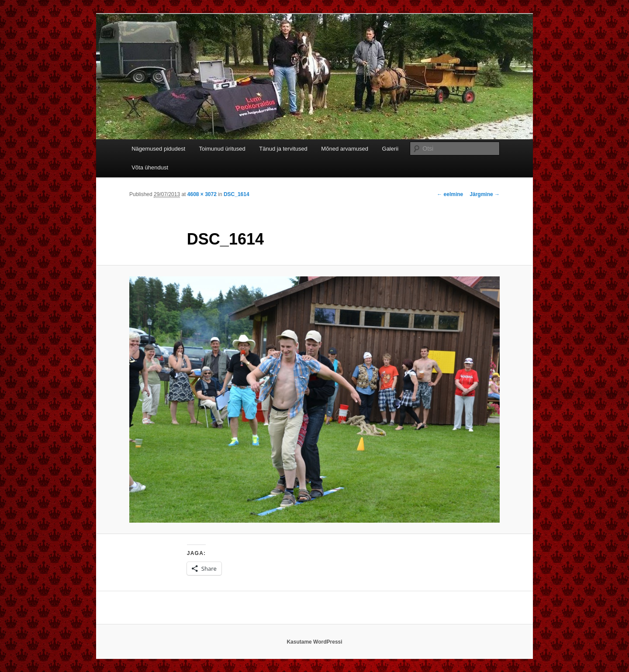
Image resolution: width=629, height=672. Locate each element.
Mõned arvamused (345, 149)
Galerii (391, 149)
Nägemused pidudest (158, 149)
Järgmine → (485, 194)
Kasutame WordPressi (314, 642)
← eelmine (450, 194)
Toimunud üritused (222, 149)
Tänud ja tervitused (283, 149)
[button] (314, 400)
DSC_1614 (237, 194)
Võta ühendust (150, 167)
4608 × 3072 (202, 194)
